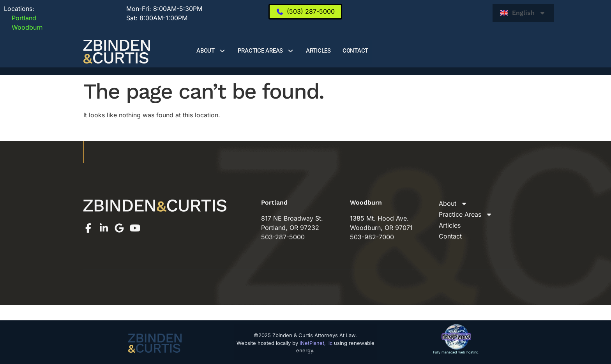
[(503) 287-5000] (305, 12)
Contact (355, 51)
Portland (20, 18)
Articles (318, 51)
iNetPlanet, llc (316, 343)
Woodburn (23, 27)
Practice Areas (266, 51)
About (211, 51)
